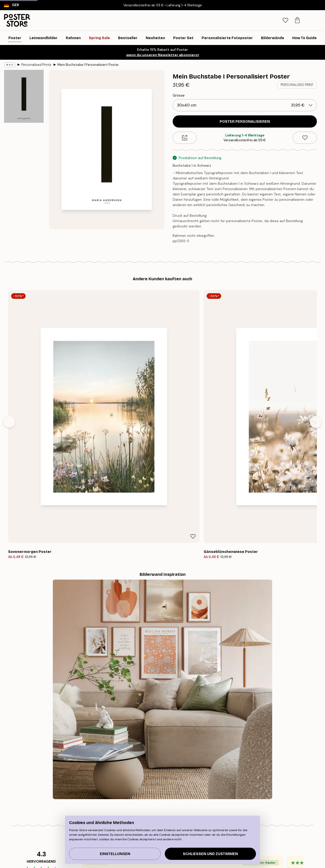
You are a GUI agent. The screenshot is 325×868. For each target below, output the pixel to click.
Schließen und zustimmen (210, 854)
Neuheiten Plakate (55, 796)
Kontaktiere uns (257, 789)
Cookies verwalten (259, 802)
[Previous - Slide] (9, 344)
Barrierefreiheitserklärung (163, 808)
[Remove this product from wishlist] (305, 138)
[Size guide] (185, 138)
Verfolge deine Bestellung (265, 783)
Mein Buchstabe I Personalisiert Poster (88, 65)
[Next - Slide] (316, 344)
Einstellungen (115, 854)
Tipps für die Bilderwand (60, 783)
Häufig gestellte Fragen (263, 796)
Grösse (179, 95)
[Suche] (283, 20)
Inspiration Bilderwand (59, 802)
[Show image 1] (24, 97)
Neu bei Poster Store (159, 789)
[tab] (294, 20)
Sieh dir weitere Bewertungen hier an (162, 631)
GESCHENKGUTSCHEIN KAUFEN (238, 726)
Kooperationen (154, 802)
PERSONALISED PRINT (297, 85)
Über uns (149, 783)
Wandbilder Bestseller (58, 789)
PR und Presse (154, 796)
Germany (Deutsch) (37, 855)
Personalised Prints (36, 65)
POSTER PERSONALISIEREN (245, 122)
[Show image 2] (24, 155)
